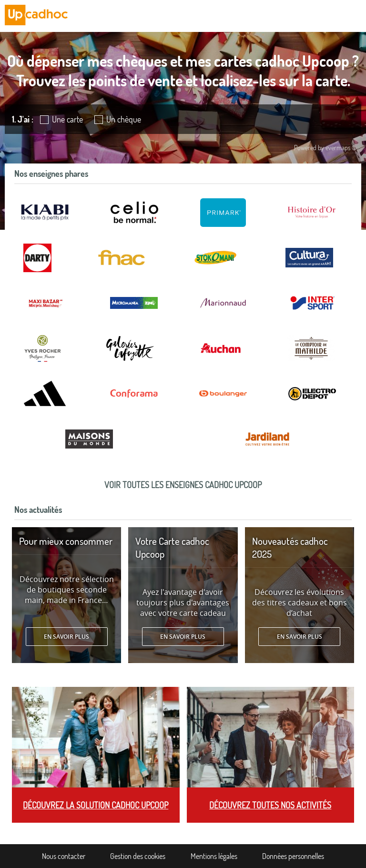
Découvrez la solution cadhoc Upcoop (96, 805)
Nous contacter (64, 856)
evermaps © (341, 148)
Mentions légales (214, 856)
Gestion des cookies (138, 856)
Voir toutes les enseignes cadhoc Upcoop (183, 485)
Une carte (67, 119)
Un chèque (124, 119)
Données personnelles (293, 856)
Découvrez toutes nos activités (270, 805)
